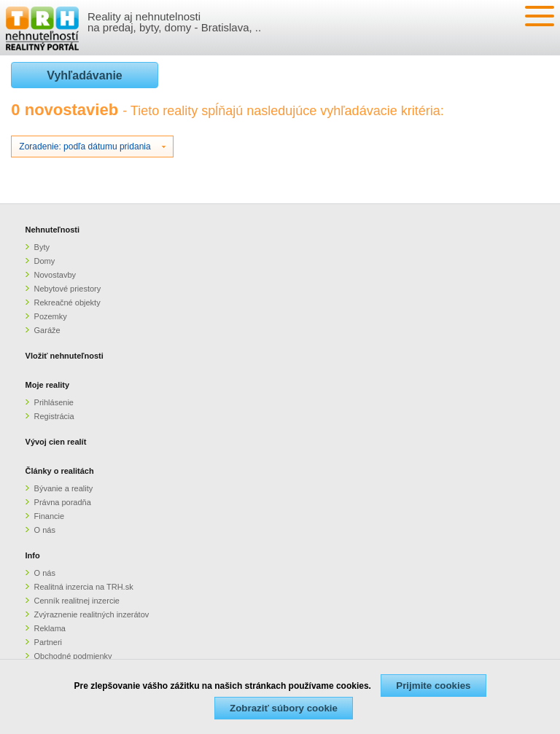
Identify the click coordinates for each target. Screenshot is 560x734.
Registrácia (54, 416)
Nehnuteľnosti (53, 230)
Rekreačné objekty (67, 302)
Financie (50, 516)
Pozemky (51, 316)
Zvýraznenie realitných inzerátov (92, 614)
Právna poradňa (63, 502)
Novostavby (55, 275)
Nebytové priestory (68, 289)
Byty (42, 247)
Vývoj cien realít (56, 442)
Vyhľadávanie (84, 75)
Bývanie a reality (64, 488)
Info (33, 555)
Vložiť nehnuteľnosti (65, 356)
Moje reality (48, 385)
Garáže (47, 330)
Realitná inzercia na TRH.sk (84, 587)
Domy (45, 261)
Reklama (50, 628)
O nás (45, 530)
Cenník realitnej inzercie (77, 601)
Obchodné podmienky (73, 656)
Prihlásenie (54, 402)
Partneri (48, 642)
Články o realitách (60, 471)
